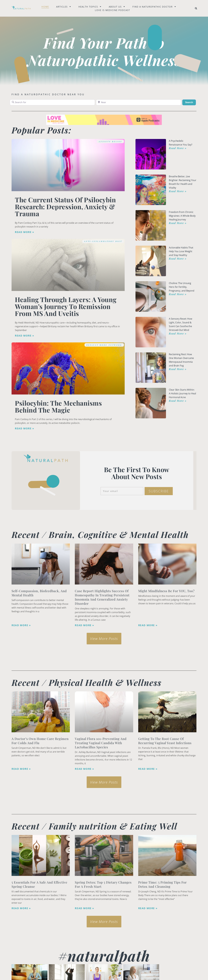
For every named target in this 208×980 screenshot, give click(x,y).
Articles (64, 7)
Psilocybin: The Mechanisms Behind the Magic (58, 406)
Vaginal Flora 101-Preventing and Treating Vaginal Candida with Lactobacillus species (101, 743)
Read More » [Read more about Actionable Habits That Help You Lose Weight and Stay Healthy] (178, 259)
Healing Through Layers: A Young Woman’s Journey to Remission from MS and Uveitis (66, 306)
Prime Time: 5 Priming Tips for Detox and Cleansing (162, 884)
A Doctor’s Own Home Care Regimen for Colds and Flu (40, 741)
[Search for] (52, 102)
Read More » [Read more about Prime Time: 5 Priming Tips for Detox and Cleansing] (148, 908)
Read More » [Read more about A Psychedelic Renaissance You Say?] (178, 148)
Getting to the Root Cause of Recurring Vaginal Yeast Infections (165, 741)
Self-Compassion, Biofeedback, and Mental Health (39, 593)
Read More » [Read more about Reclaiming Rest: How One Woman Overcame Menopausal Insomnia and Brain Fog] (178, 369)
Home (45, 7)
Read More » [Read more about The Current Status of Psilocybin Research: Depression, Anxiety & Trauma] (24, 232)
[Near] (139, 102)
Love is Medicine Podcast (112, 10)
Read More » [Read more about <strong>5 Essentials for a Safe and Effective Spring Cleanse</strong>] (21, 908)
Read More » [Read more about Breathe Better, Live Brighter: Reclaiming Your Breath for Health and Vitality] (178, 191)
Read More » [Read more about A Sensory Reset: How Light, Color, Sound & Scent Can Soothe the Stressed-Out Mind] (178, 333)
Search (191, 102)
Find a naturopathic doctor (154, 7)
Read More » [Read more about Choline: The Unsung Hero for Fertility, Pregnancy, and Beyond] (178, 294)
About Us (117, 7)
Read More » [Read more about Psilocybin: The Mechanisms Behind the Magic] (24, 428)
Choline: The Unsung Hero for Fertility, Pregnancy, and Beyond (182, 287)
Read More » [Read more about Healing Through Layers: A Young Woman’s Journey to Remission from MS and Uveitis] (24, 336)
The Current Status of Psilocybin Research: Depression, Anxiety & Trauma (65, 206)
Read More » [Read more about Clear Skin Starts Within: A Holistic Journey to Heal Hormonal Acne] (178, 401)
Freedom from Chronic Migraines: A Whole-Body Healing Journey (182, 216)
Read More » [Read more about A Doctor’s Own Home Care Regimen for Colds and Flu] (21, 769)
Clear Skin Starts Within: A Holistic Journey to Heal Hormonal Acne (182, 393)
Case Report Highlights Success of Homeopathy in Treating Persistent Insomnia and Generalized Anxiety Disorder (102, 597)
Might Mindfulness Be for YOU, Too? (166, 591)
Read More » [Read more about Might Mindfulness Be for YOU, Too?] (148, 625)
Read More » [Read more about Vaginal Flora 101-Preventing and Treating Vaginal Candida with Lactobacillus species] (84, 769)
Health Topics (90, 7)
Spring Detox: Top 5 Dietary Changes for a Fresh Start (103, 884)
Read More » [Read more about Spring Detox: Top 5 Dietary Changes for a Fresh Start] (84, 908)
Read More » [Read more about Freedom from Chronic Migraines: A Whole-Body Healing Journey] (178, 223)
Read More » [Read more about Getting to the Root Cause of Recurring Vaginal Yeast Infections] (148, 769)
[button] (196, 8)
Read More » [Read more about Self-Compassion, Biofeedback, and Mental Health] (21, 625)
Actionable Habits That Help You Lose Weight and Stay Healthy (181, 251)
